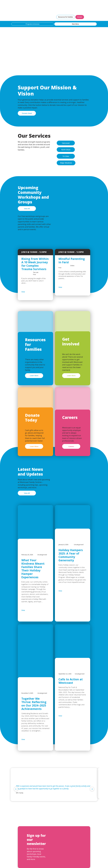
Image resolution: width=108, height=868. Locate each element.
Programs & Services (33, 24)
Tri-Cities (66, 156)
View (29, 292)
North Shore (66, 150)
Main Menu (75, 24)
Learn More (34, 376)
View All (27, 209)
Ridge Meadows (66, 163)
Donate (80, 17)
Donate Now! (27, 113)
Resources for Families (66, 17)
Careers (71, 446)
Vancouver (66, 143)
